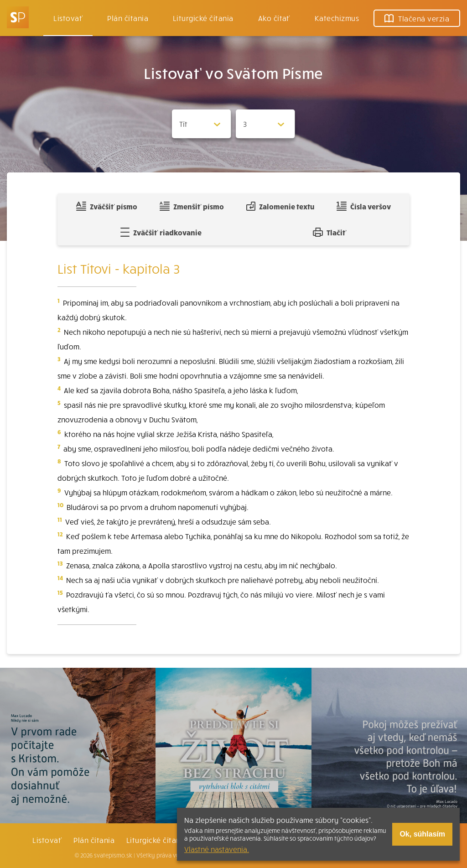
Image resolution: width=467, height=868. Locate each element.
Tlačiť (330, 232)
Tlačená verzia (417, 18)
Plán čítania (94, 840)
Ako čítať (274, 18)
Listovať (68, 18)
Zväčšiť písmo (107, 206)
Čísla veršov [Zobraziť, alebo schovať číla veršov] (364, 206)
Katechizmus (337, 18)
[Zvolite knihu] (202, 124)
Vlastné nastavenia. (217, 849)
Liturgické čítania (203, 18)
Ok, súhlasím (422, 834)
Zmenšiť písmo (192, 206)
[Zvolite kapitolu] (265, 124)
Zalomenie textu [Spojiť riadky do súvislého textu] (280, 206)
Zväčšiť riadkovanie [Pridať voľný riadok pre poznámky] (161, 232)
